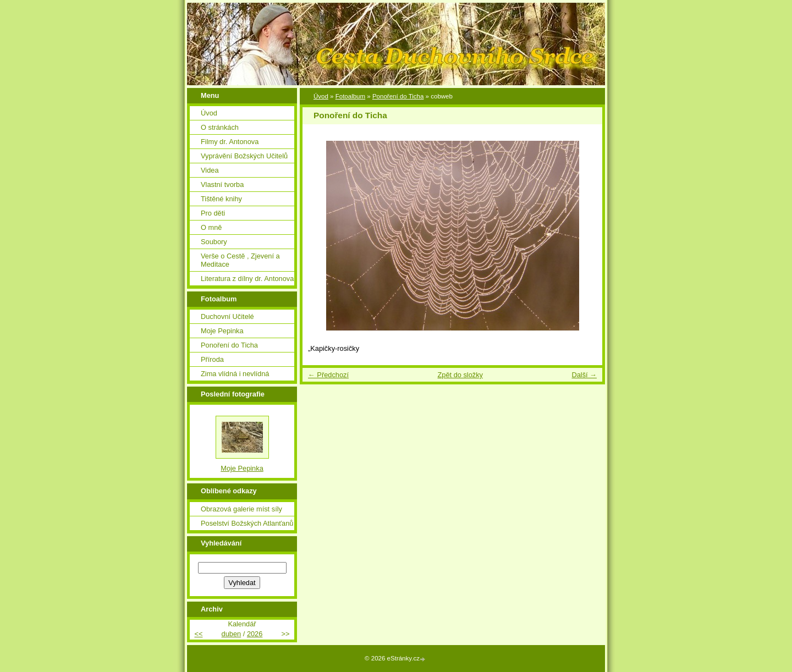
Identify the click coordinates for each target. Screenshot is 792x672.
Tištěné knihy (221, 199)
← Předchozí (328, 375)
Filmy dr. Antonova (230, 142)
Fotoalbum (350, 96)
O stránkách (220, 127)
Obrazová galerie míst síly (241, 509)
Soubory (214, 242)
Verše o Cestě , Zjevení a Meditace (240, 260)
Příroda (212, 359)
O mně (211, 227)
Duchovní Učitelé (227, 316)
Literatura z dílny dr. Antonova (247, 279)
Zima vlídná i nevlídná (235, 374)
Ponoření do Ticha (398, 96)
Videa (210, 170)
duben (232, 634)
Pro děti (213, 213)
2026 (255, 634)
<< (198, 634)
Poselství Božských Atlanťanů (247, 523)
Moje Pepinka (222, 331)
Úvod (321, 96)
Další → (584, 375)
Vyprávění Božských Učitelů (244, 156)
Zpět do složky (460, 375)
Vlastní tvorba (222, 184)
